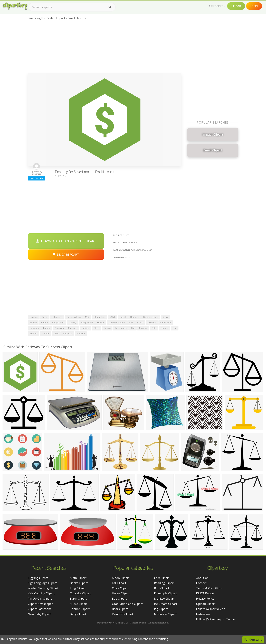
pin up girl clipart (40, 598)
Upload (236, 6)
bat (133, 328)
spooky (72, 323)
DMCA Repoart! (66, 254)
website (81, 334)
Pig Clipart (161, 609)
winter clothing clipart (43, 588)
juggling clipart (38, 578)
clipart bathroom (39, 609)
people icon (58, 323)
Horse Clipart (121, 593)
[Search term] (72, 7)
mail (87, 317)
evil (131, 323)
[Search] (110, 7)
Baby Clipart (78, 614)
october (152, 323)
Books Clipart (79, 583)
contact (164, 328)
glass (97, 328)
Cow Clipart (162, 578)
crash (140, 323)
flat (175, 328)
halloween (57, 317)
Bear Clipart (120, 609)
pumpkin (59, 328)
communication (117, 323)
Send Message (36, 178)
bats (154, 328)
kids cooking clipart (41, 593)
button (33, 323)
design (107, 328)
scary (165, 317)
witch (113, 317)
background (87, 323)
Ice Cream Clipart (166, 604)
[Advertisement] (105, 48)
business (68, 334)
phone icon (100, 317)
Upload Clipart (206, 604)
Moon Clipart (121, 578)
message (73, 328)
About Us (202, 578)
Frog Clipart (78, 588)
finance (34, 317)
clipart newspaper (40, 604)
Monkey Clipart (164, 598)
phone (44, 323)
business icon (74, 317)
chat (56, 334)
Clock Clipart (120, 588)
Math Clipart (78, 578)
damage (135, 317)
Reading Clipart (164, 583)
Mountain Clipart (165, 614)
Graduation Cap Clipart (127, 604)
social (123, 317)
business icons (151, 317)
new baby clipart (39, 614)
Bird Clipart (162, 588)
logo (45, 317)
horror (101, 323)
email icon (166, 323)
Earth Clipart (78, 598)
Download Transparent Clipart (66, 241)
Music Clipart (79, 604)
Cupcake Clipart (80, 593)
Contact (201, 583)
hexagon (34, 328)
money (47, 328)
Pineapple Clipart (165, 593)
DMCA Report (205, 593)
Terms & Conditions (209, 588)
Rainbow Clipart (123, 614)
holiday (85, 328)
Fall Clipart (119, 583)
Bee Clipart (119, 598)
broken (33, 334)
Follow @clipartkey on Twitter (216, 619)
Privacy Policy (205, 598)
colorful (143, 328)
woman (46, 334)
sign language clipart (42, 583)
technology (121, 328)
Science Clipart (80, 609)
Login (254, 6)
